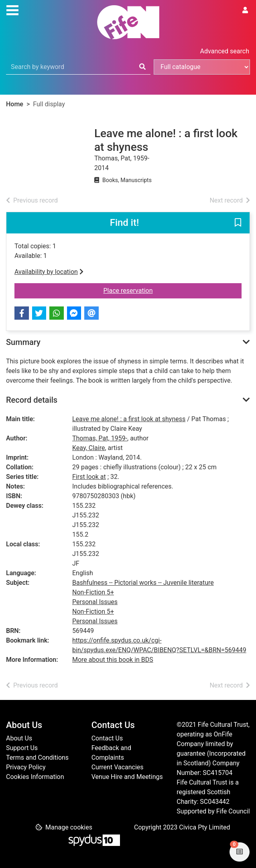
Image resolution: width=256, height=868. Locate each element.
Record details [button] (32, 400)
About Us (19, 738)
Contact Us (107, 738)
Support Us (22, 748)
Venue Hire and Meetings (127, 777)
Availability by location (49, 272)
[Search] (142, 67)
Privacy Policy (26, 767)
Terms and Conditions (37, 757)
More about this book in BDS (113, 660)
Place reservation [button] (173, 290)
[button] (238, 223)
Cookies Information (35, 777)
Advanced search (225, 51)
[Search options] (202, 67)
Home (15, 104)
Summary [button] (23, 342)
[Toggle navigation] (12, 9)
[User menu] (245, 10)
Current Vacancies (118, 767)
